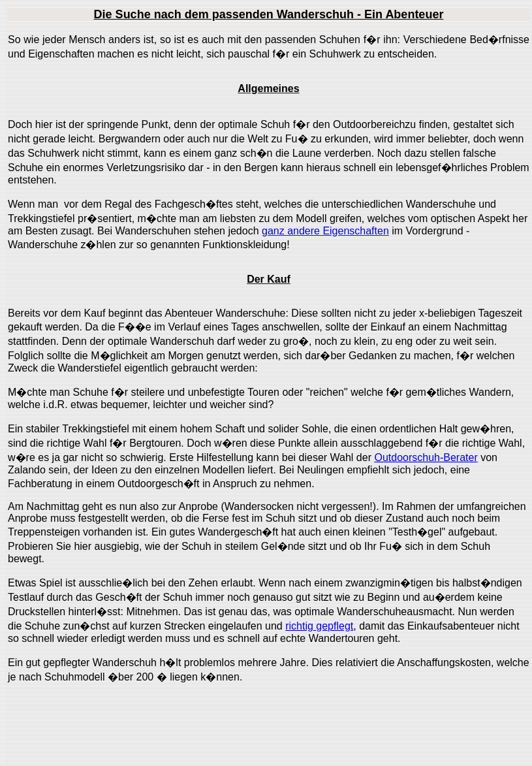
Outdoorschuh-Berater (426, 457)
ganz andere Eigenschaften (325, 231)
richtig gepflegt (319, 626)
